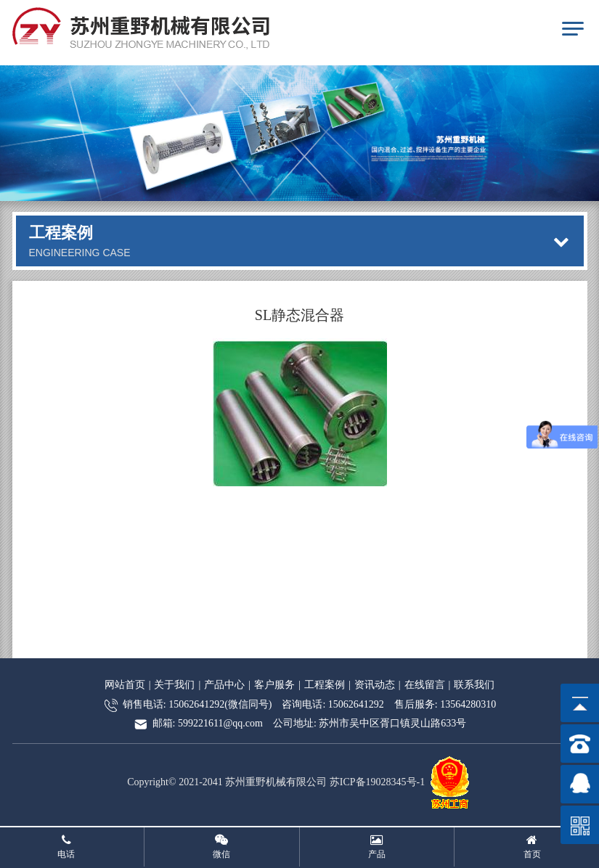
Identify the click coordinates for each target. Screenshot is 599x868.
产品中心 (224, 685)
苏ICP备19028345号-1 (377, 782)
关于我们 (174, 685)
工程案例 (325, 685)
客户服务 (274, 685)
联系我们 (474, 685)
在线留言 (425, 685)
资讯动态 (375, 685)
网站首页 (125, 685)
